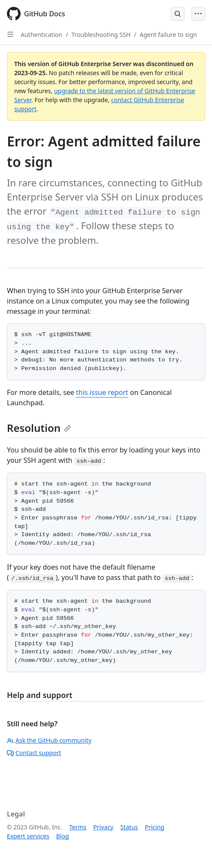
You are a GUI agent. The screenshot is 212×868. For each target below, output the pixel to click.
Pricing (155, 827)
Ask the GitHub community (49, 740)
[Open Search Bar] (178, 14)
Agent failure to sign (168, 35)
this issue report (102, 392)
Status (129, 827)
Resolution (39, 428)
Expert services (28, 836)
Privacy (103, 827)
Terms (78, 827)
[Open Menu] (198, 14)
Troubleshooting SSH (101, 35)
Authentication (41, 35)
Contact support (34, 753)
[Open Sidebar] (10, 34)
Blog (63, 836)
